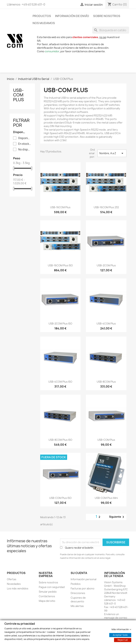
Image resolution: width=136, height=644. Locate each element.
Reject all (123, 640)
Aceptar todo (120, 635)
